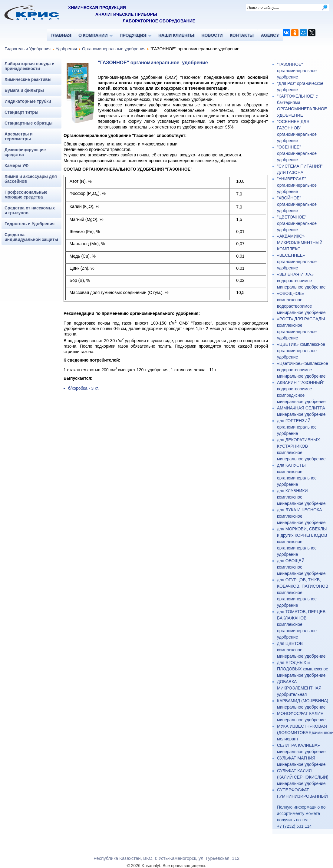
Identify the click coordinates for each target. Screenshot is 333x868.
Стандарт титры (21, 112)
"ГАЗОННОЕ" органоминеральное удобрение (297, 71)
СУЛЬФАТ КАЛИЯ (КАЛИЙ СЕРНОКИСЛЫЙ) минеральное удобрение (303, 777)
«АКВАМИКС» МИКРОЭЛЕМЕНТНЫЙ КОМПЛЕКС (300, 242)
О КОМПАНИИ (93, 35)
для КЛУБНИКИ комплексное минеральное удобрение (301, 497)
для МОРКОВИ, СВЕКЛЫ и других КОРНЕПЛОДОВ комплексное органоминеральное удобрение (302, 542)
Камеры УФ (16, 165)
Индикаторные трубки (28, 101)
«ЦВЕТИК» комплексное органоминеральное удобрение (301, 351)
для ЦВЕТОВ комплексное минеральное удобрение (301, 650)
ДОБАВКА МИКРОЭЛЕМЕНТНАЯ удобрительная (299, 688)
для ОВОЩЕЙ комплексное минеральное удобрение (301, 567)
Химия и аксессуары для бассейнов (31, 179)
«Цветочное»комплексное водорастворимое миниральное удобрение (303, 370)
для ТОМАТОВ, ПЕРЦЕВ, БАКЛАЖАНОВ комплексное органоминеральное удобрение (302, 624)
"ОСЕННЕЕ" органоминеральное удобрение (297, 153)
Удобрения (66, 49)
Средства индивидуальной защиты (31, 237)
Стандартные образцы (28, 123)
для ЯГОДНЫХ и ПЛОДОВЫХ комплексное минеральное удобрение (303, 669)
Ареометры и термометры (19, 136)
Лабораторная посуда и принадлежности (30, 66)
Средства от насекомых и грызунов (30, 210)
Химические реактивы (28, 79)
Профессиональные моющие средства (26, 195)
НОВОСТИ (212, 35)
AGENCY (270, 35)
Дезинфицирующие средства (25, 152)
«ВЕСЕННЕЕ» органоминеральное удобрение (297, 262)
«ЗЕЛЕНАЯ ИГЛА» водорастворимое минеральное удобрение (301, 281)
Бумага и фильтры (24, 90)
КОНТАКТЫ (242, 35)
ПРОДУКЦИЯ (133, 35)
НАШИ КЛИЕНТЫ (176, 35)
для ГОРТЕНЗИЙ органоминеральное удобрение (297, 427)
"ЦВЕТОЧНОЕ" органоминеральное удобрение (297, 223)
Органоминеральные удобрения (114, 49)
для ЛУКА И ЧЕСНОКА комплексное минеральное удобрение (301, 516)
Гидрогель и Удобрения (28, 49)
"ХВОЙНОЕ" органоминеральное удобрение (297, 204)
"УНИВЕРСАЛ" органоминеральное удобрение (297, 185)
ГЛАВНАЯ (61, 35)
